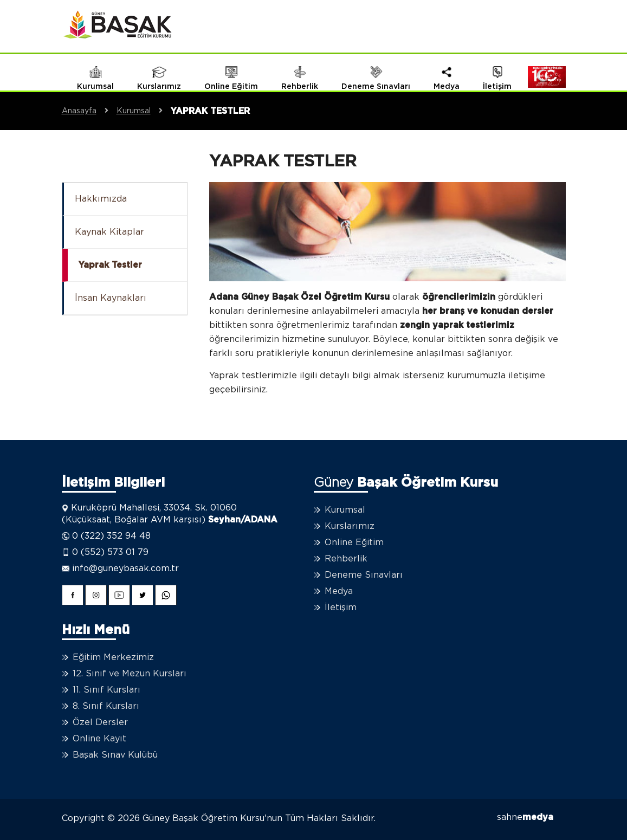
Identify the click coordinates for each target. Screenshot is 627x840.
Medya (339, 591)
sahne (525, 817)
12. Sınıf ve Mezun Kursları (130, 674)
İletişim (341, 608)
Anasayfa (89, 111)
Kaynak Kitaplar (109, 232)
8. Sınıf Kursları (106, 706)
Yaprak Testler (110, 265)
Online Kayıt (99, 739)
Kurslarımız (350, 526)
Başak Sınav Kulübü (115, 755)
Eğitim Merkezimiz (113, 657)
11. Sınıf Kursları (106, 690)
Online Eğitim (354, 542)
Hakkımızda (101, 199)
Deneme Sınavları (364, 575)
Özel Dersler (100, 722)
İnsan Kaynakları (111, 298)
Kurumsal (144, 111)
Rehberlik (346, 559)
